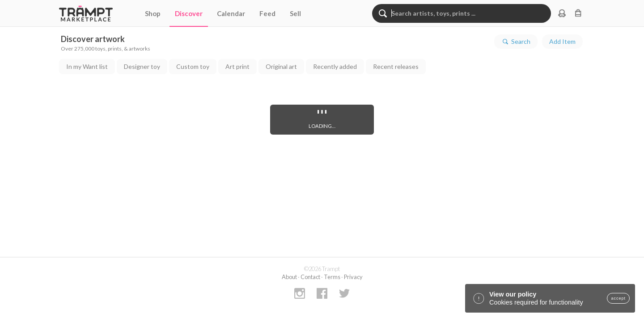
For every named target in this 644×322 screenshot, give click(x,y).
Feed (267, 13)
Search (516, 42)
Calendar (231, 13)
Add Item (562, 41)
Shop (153, 13)
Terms (332, 277)
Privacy (353, 277)
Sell (295, 13)
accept (618, 298)
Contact (310, 277)
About (289, 277)
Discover (189, 13)
